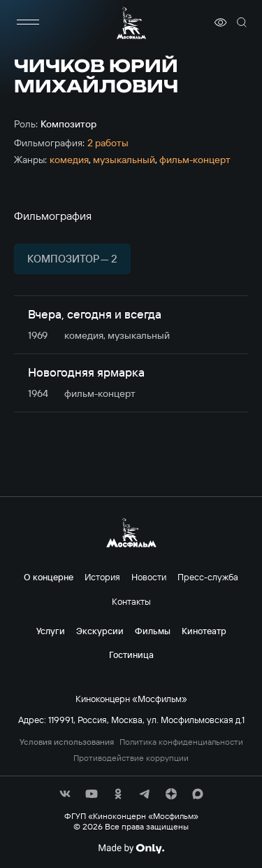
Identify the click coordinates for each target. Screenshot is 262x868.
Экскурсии (100, 631)
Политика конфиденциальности (181, 742)
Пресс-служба (208, 577)
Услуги (51, 631)
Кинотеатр (204, 631)
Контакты (131, 601)
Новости (149, 577)
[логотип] (131, 23)
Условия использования (67, 742)
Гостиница (131, 654)
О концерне (49, 577)
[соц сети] (65, 794)
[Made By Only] (131, 848)
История (102, 577)
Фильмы (153, 631)
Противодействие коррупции (131, 758)
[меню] (28, 22)
